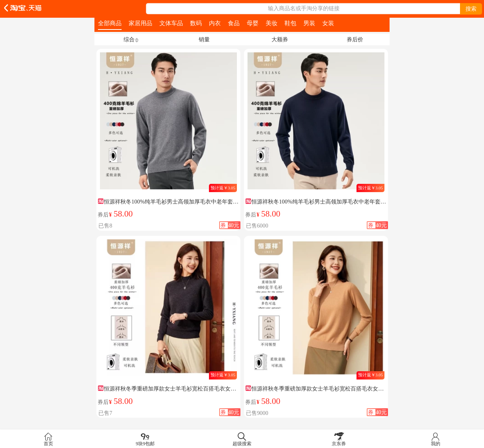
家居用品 (140, 23)
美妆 (272, 23)
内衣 (215, 23)
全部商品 (110, 23)
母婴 (253, 23)
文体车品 (171, 23)
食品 (234, 23)
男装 (309, 23)
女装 (328, 23)
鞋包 (290, 23)
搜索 (471, 9)
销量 (204, 39)
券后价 (355, 39)
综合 (129, 39)
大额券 (280, 39)
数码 (196, 23)
